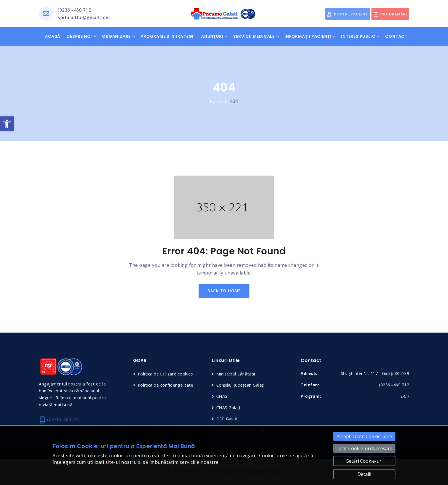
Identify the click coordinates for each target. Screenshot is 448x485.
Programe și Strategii (168, 37)
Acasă (53, 37)
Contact (396, 37)
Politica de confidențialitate (166, 386)
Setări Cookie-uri (364, 461)
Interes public (358, 37)
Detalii (364, 474)
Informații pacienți (308, 37)
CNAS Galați (229, 408)
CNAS (222, 397)
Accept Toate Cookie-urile (364, 436)
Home (216, 102)
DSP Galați (227, 419)
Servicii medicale (254, 37)
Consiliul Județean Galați (241, 386)
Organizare (116, 37)
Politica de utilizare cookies (167, 374)
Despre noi (79, 37)
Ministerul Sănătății (236, 374)
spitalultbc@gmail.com (84, 18)
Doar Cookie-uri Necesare (364, 448)
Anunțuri (212, 37)
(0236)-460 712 (74, 10)
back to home (224, 291)
